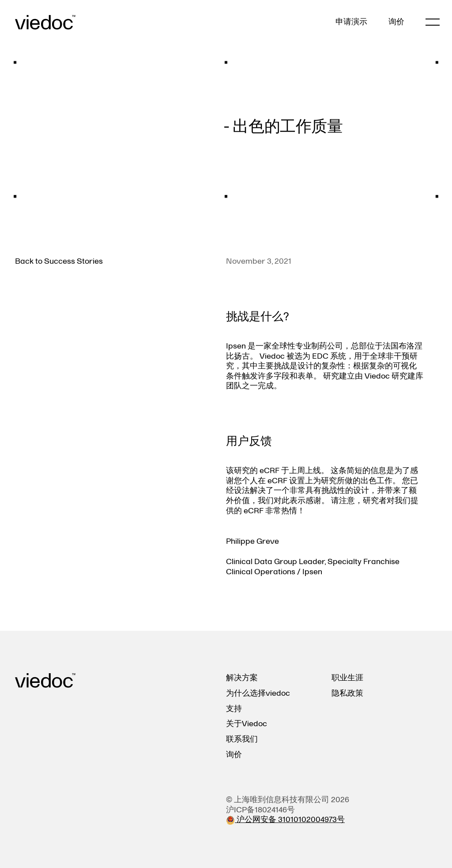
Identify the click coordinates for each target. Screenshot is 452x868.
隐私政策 (347, 693)
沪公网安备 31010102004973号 (285, 820)
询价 (396, 22)
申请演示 (351, 22)
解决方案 (242, 678)
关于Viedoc (247, 724)
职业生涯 (347, 678)
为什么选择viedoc (258, 693)
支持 (234, 709)
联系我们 (242, 739)
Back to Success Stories (59, 261)
